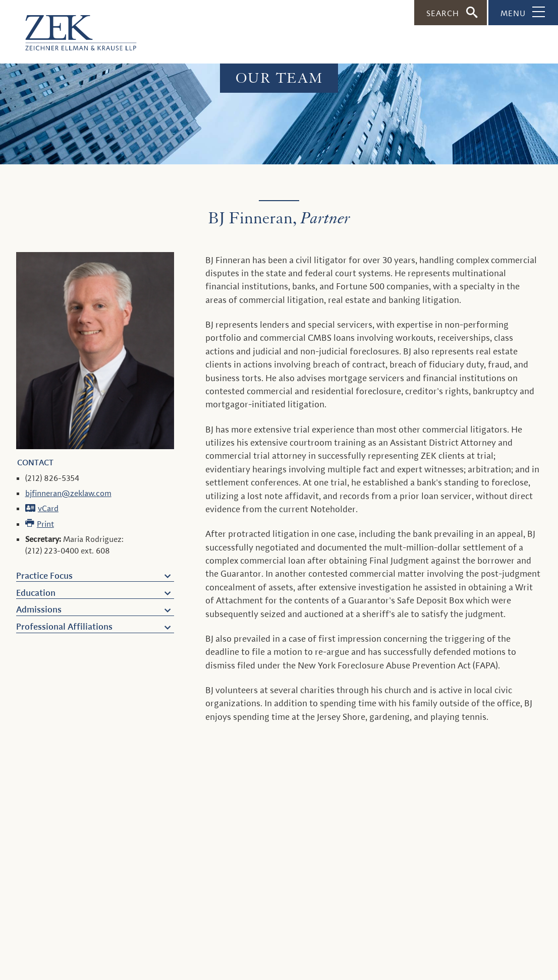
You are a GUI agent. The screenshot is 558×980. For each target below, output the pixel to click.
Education (36, 593)
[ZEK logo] (68, 28)
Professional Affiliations (64, 627)
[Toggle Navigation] (523, 13)
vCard (48, 508)
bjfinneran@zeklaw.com (68, 493)
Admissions (39, 609)
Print (45, 524)
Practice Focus (44, 576)
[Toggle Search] (451, 13)
